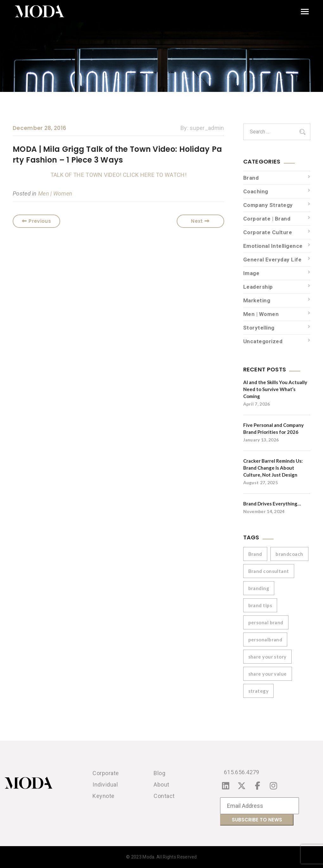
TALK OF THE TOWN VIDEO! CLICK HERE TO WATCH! (118, 175)
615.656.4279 (242, 772)
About (161, 784)
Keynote (104, 796)
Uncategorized (263, 341)
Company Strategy (268, 205)
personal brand (266, 622)
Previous (36, 221)
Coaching (256, 191)
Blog (159, 773)
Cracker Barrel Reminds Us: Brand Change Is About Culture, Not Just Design (273, 468)
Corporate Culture (268, 232)
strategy (259, 691)
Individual (105, 784)
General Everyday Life (272, 260)
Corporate (106, 773)
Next (200, 221)
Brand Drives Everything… (272, 504)
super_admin (207, 128)
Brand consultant (269, 571)
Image (251, 273)
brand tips (260, 605)
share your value (268, 674)
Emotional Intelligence (273, 246)
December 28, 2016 (39, 128)
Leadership (258, 287)
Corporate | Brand (267, 219)
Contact (164, 796)
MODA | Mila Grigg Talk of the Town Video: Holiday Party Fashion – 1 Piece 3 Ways (117, 154)
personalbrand (265, 640)
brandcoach (289, 554)
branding (259, 588)
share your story (267, 657)
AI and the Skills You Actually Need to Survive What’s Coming (275, 389)
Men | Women (55, 193)
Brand (251, 178)
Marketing (257, 300)
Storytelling (259, 328)
